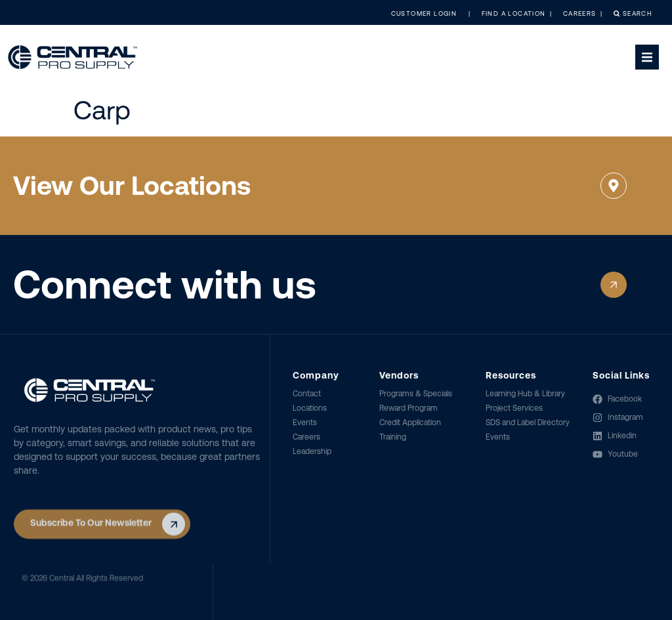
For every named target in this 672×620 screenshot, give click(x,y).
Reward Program (409, 408)
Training (393, 437)
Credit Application (410, 423)
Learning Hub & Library (525, 394)
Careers (306, 437)
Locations (310, 408)
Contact (307, 394)
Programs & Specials (416, 394)
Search (627, 13)
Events (305, 423)
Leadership (312, 451)
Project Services (514, 408)
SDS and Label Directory (528, 423)
